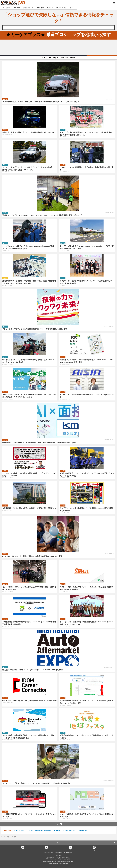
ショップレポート (20, 830)
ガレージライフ (61, 8)
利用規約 (60, 853)
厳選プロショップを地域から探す (58, 35)
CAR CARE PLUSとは (50, 853)
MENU (114, 3)
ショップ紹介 (6, 8)
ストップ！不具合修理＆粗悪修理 (40, 830)
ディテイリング (28, 8)
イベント (73, 8)
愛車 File (17, 8)
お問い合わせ (59, 855)
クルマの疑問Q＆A (69, 830)
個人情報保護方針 (68, 853)
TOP (58, 843)
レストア (50, 8)
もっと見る (59, 824)
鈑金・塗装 (40, 8)
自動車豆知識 (83, 830)
